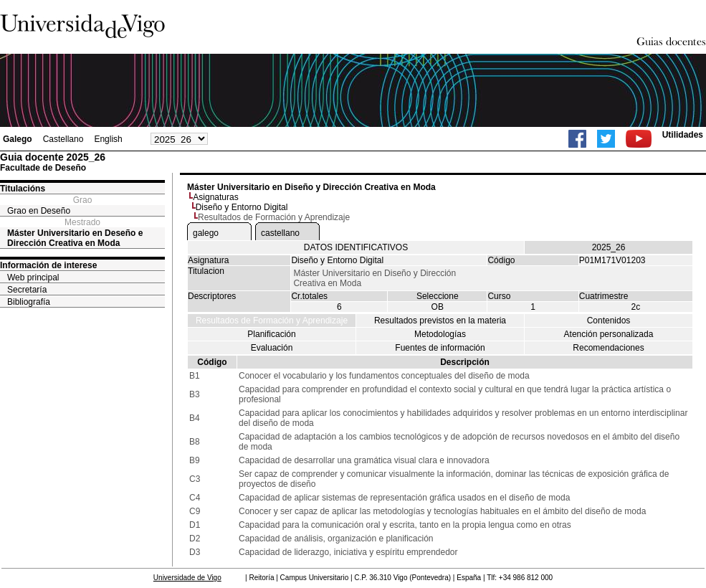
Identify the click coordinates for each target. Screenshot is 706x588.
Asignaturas (215, 197)
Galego (18, 139)
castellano (280, 233)
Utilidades (683, 135)
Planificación (271, 334)
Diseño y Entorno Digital (242, 207)
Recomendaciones (608, 348)
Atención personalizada (609, 334)
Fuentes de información (440, 348)
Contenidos (609, 321)
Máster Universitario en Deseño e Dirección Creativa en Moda (75, 238)
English (108, 139)
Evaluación (272, 348)
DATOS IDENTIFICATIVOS (356, 247)
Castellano (63, 139)
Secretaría (27, 290)
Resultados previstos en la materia (440, 321)
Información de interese (48, 265)
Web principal (33, 278)
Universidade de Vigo (187, 578)
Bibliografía (29, 302)
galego (206, 233)
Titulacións (23, 189)
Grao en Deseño (39, 211)
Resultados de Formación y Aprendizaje (272, 321)
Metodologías (440, 334)
